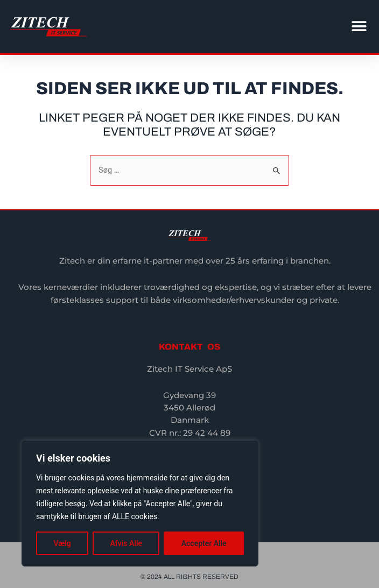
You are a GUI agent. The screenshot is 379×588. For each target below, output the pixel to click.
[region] (140, 504)
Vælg (62, 543)
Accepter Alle (204, 543)
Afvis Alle (126, 543)
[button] (359, 27)
